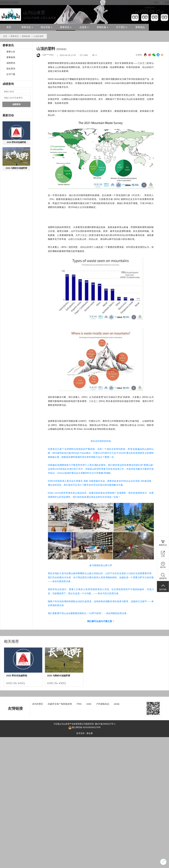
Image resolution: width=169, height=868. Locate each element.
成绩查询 (11, 63)
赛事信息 (27, 27)
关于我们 (122, 27)
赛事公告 (11, 52)
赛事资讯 (66, 27)
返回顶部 (163, 589)
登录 (156, 2)
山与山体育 (34, 13)
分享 (163, 556)
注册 (167, 2)
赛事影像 (102, 27)
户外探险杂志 (103, 704)
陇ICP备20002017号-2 (105, 724)
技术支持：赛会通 (84, 733)
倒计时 (163, 567)
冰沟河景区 (38, 704)
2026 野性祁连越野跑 (16, 142)
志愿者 (84, 27)
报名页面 (46, 27)
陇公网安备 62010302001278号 (84, 728)
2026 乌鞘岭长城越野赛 (16, 168)
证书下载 (11, 74)
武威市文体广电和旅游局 (60, 704)
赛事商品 (140, 27)
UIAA (89, 704)
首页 (9, 27)
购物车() (163, 545)
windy (117, 704)
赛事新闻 (26, 36)
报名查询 (11, 69)
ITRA (79, 704)
